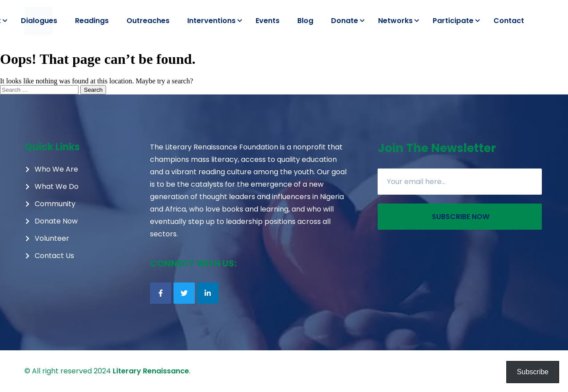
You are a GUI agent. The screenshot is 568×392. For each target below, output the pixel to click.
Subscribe (533, 372)
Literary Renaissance (151, 371)
